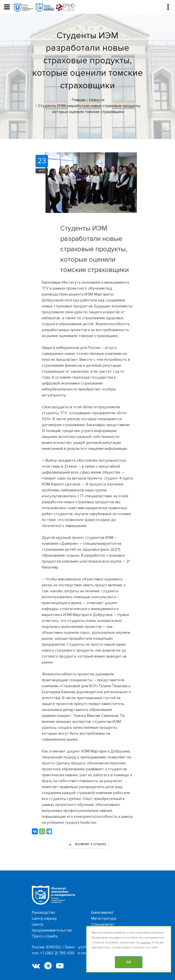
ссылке (146, 943)
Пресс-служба (45, 936)
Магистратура (104, 918)
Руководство (44, 912)
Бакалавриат (102, 912)
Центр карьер (44, 918)
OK (129, 962)
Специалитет (103, 924)
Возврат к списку (87, 844)
